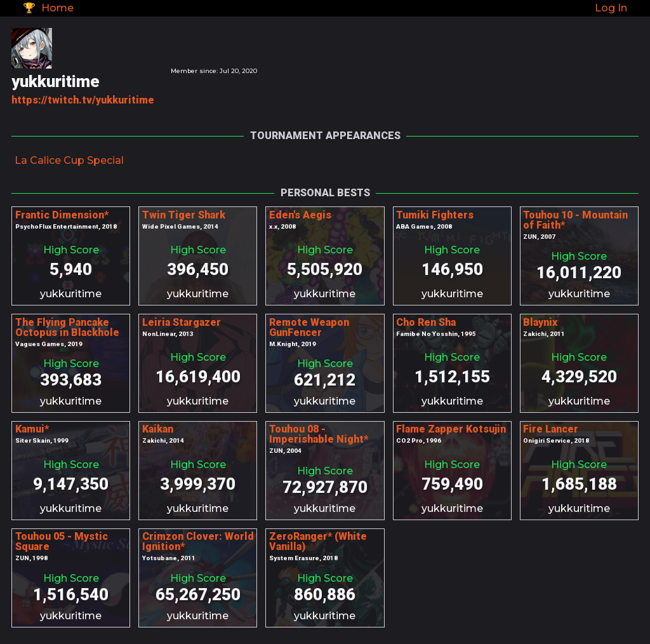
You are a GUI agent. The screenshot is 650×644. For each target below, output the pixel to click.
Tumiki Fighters (435, 215)
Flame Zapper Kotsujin (451, 429)
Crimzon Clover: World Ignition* (198, 541)
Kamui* (32, 429)
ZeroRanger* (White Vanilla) (318, 541)
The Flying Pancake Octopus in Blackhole (67, 327)
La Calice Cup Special (69, 160)
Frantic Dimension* (62, 215)
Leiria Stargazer (182, 322)
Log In (611, 8)
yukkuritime (71, 294)
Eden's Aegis (300, 215)
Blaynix (540, 322)
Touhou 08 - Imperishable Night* (319, 434)
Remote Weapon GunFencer (309, 327)
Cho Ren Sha (426, 322)
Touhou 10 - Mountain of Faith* (575, 220)
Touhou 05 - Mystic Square (62, 541)
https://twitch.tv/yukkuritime (83, 100)
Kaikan (158, 429)
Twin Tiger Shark (184, 215)
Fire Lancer (551, 429)
